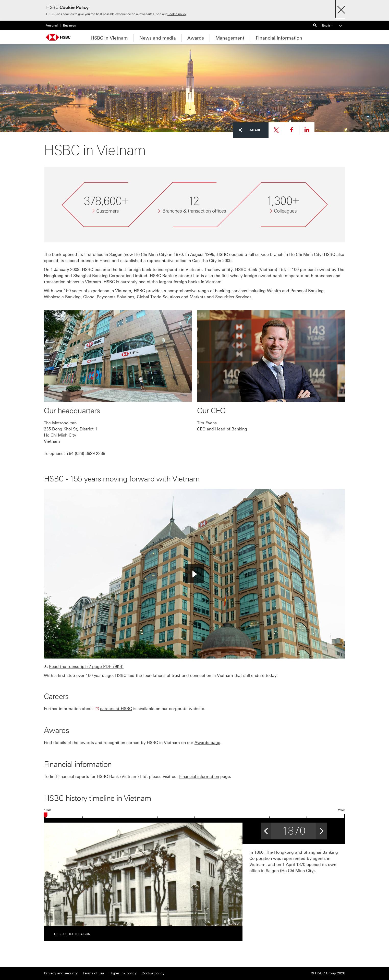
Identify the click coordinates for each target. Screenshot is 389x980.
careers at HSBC (116, 709)
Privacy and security (61, 973)
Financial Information (279, 38)
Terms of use (94, 973)
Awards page (207, 743)
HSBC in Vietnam (109, 38)
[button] (195, 574)
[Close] (341, 8)
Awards (196, 38)
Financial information (199, 777)
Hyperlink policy (123, 973)
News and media (158, 38)
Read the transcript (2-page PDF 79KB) (86, 667)
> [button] (322, 829)
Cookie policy (177, 14)
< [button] (266, 829)
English (332, 26)
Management (230, 38)
